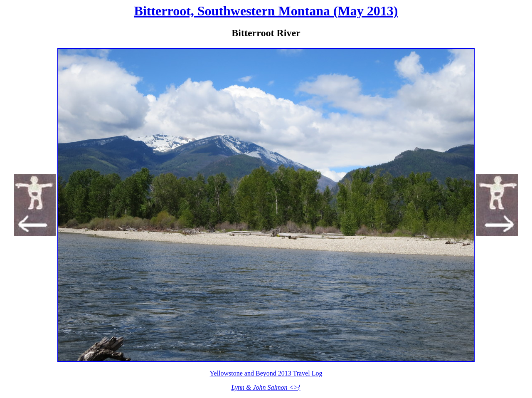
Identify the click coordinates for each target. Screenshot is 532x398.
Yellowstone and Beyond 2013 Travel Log (266, 373)
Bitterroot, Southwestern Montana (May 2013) (266, 11)
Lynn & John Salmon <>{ (266, 387)
